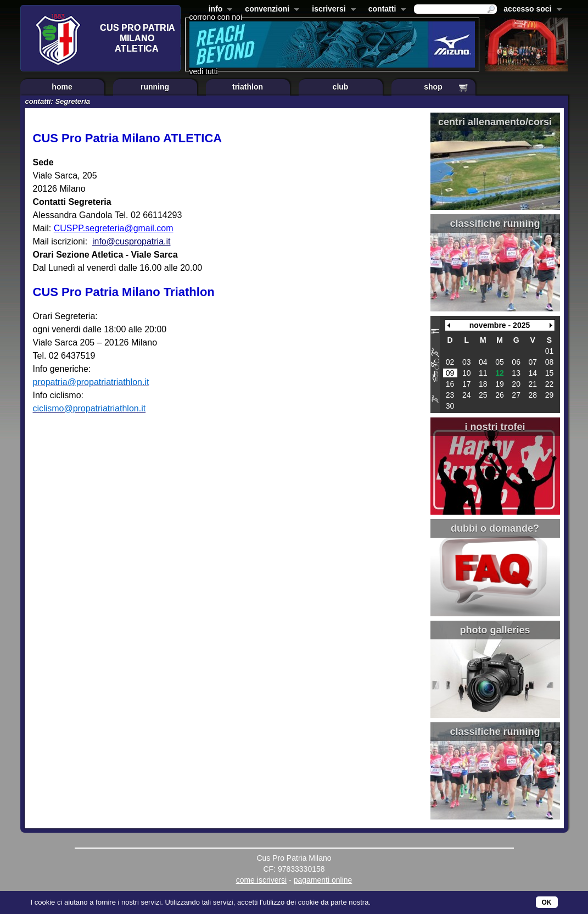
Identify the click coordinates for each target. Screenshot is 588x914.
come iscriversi (262, 880)
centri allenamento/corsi (495, 122)
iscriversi (332, 10)
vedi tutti (204, 71)
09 (450, 373)
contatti (385, 10)
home (62, 87)
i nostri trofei (495, 427)
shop (433, 87)
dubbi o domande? (495, 528)
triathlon (248, 87)
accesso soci (530, 10)
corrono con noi (216, 17)
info (219, 10)
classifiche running (495, 224)
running (155, 87)
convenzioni (270, 10)
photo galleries (495, 630)
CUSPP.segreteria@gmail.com (114, 228)
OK (547, 902)
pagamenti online (323, 880)
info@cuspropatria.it (131, 241)
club (341, 87)
